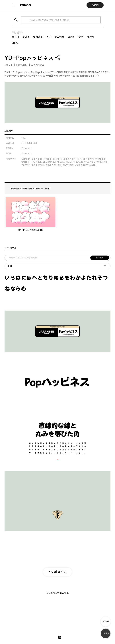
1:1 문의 (106, 633)
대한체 (91, 37)
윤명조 (26, 37)
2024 (81, 37)
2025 (15, 43)
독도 (49, 37)
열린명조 (38, 37)
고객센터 (106, 621)
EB (10, 266)
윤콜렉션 (59, 37)
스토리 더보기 (57, 572)
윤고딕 (15, 37)
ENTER (100, 258)
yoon (71, 37)
